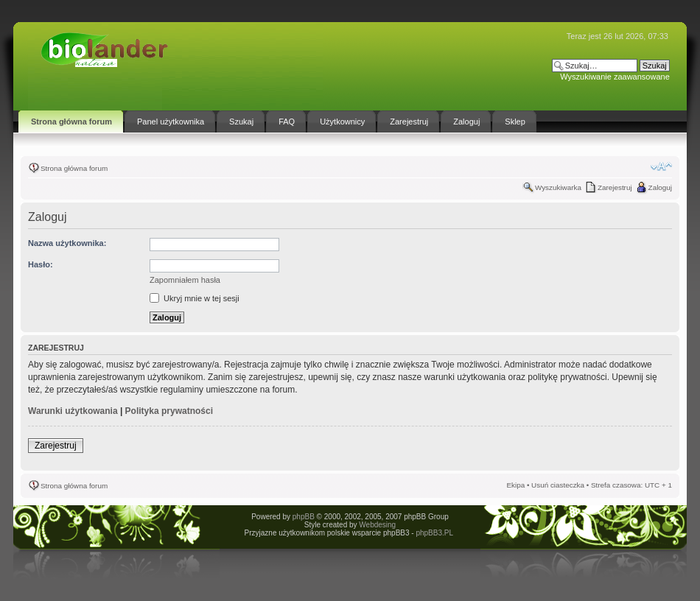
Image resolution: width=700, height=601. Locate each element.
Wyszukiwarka (558, 187)
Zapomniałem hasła (185, 280)
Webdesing (377, 525)
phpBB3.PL (434, 533)
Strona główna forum (74, 168)
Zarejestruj (615, 187)
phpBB (304, 517)
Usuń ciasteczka (558, 485)
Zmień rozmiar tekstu (661, 166)
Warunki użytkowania (73, 411)
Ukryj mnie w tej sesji (195, 298)
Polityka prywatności (169, 411)
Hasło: (41, 264)
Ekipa (515, 485)
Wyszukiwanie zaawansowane (615, 77)
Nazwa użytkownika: (67, 243)
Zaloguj (660, 187)
